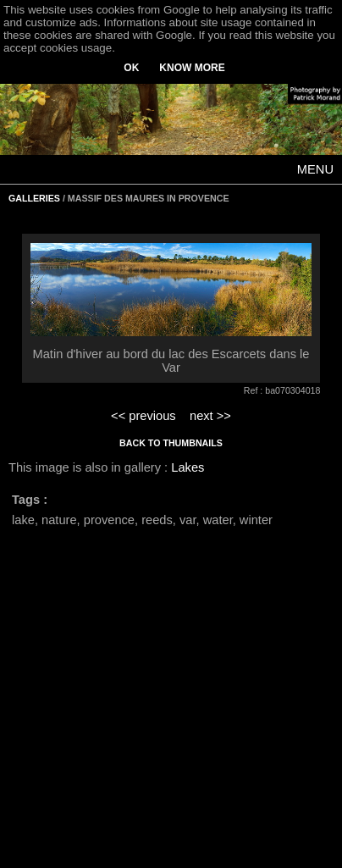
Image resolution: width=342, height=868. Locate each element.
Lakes (188, 467)
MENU (315, 169)
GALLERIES (34, 198)
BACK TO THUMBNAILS (171, 443)
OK (131, 68)
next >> (210, 416)
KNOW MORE (192, 68)
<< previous (143, 416)
